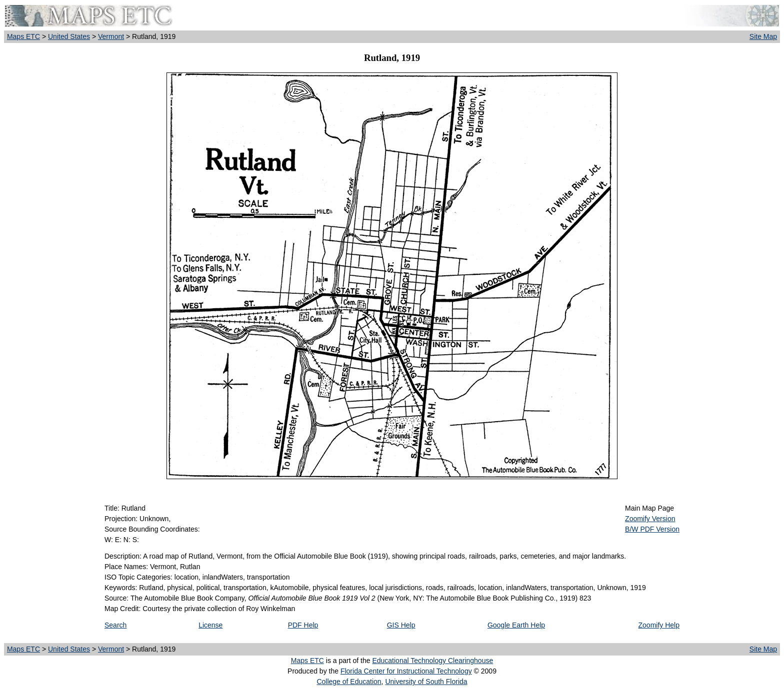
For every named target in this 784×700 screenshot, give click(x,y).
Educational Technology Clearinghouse (432, 661)
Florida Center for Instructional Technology (406, 671)
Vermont (111, 36)
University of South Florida (426, 682)
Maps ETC (23, 36)
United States (69, 36)
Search (115, 625)
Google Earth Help (516, 625)
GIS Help (401, 625)
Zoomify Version (650, 519)
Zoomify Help (659, 625)
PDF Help (303, 625)
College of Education (349, 682)
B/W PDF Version (652, 529)
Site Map (763, 36)
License (210, 625)
